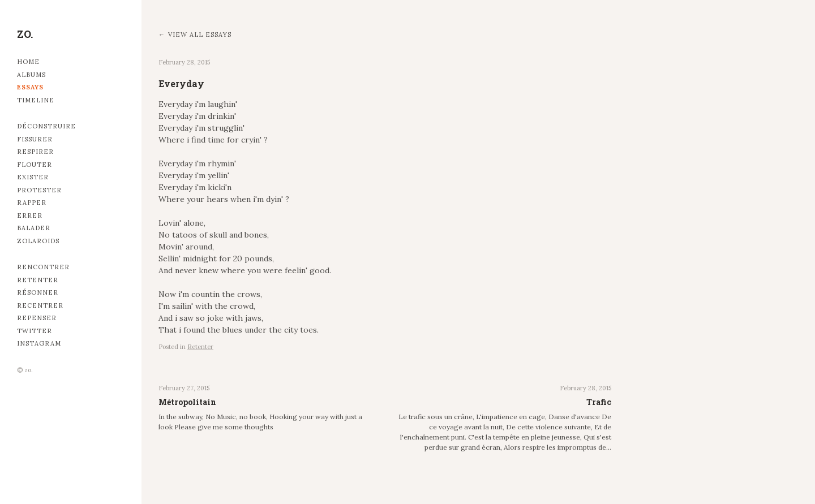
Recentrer (40, 305)
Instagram (39, 343)
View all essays (200, 35)
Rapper (32, 203)
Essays (30, 87)
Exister (33, 177)
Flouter (35, 165)
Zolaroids (38, 241)
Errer (30, 216)
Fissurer (35, 139)
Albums (31, 75)
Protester (39, 190)
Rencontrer (43, 267)
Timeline (36, 100)
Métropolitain (187, 402)
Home (28, 62)
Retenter (38, 280)
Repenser (37, 318)
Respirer (35, 152)
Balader (34, 228)
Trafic (599, 402)
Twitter (35, 331)
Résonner (38, 292)
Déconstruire (46, 126)
